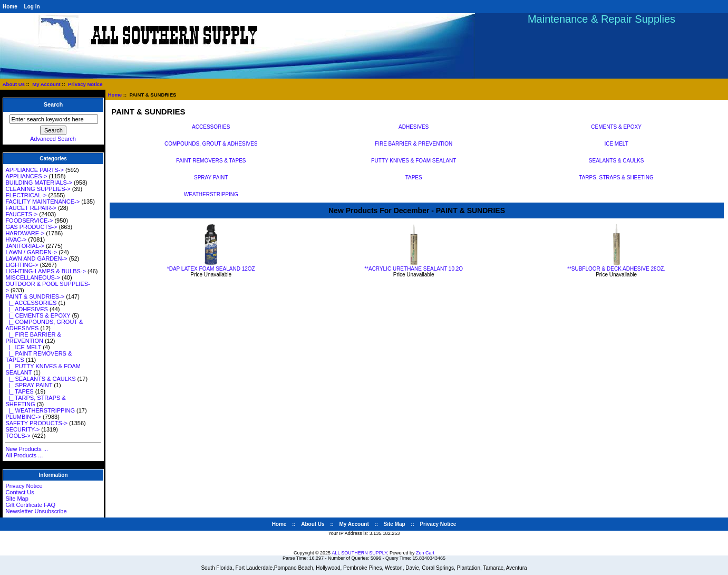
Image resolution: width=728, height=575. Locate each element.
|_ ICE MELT (23, 347)
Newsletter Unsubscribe (36, 511)
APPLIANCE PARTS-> (35, 170)
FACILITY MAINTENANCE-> (42, 202)
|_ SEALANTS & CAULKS (40, 379)
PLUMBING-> (23, 417)
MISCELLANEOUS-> (33, 277)
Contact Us (20, 492)
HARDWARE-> (25, 233)
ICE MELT (616, 143)
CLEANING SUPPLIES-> (38, 189)
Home (10, 7)
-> (35, 296)
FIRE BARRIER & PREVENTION (414, 143)
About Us (14, 84)
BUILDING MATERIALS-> (39, 183)
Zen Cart (425, 553)
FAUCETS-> (21, 214)
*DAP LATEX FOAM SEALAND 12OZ (211, 269)
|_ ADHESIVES (27, 309)
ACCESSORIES (211, 127)
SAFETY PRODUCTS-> (36, 423)
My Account (46, 84)
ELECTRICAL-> (26, 195)
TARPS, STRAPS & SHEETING (616, 177)
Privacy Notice (85, 84)
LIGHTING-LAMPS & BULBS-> (46, 271)
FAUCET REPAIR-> (31, 208)
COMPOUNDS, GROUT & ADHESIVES (211, 143)
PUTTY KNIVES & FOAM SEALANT (414, 160)
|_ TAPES (19, 391)
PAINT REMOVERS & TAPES (211, 160)
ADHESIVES (414, 127)
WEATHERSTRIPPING (211, 194)
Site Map (17, 499)
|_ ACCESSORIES (31, 303)
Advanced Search (53, 139)
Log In (32, 7)
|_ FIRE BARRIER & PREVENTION (33, 338)
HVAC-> (16, 239)
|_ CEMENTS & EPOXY (38, 315)
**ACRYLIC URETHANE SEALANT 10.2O (414, 269)
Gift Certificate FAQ (30, 505)
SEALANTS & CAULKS (616, 160)
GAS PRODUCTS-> (31, 227)
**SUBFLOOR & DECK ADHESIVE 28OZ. (616, 269)
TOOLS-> (18, 436)
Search (54, 105)
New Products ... (27, 449)
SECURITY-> (22, 429)
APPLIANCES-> (26, 176)
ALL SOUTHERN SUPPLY (359, 553)
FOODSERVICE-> (29, 221)
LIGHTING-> (22, 265)
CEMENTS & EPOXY (616, 127)
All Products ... (24, 455)
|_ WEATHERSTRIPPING (40, 410)
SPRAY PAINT (211, 177)
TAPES (414, 177)
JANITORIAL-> (25, 246)
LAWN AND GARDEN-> (36, 258)
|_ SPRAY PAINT (29, 385)
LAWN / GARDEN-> (31, 252)
